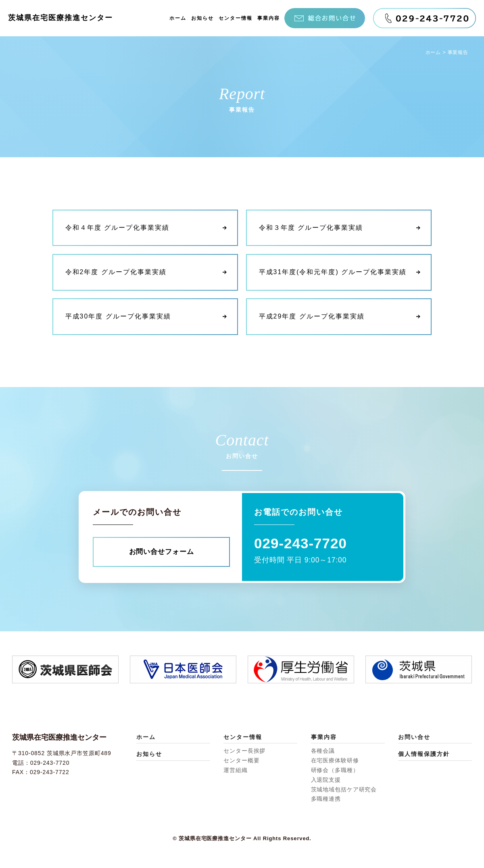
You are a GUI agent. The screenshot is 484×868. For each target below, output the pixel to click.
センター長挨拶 (244, 751)
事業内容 (269, 18)
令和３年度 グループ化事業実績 (311, 228)
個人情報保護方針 (424, 755)
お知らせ (202, 18)
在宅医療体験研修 (335, 761)
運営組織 (236, 770)
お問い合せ (414, 737)
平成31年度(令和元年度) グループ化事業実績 (333, 272)
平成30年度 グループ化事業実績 (118, 317)
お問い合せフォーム (161, 552)
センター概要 (241, 761)
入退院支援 (326, 780)
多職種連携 (326, 799)
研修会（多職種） (335, 770)
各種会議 (323, 751)
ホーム (178, 18)
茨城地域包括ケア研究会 (344, 790)
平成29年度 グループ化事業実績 (312, 317)
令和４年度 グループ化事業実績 (117, 228)
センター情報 (236, 18)
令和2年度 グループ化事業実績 (116, 272)
